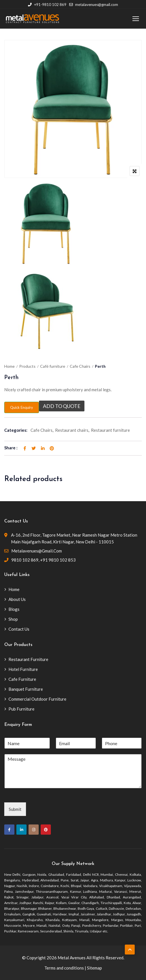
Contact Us (19, 629)
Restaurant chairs (72, 430)
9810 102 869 (25, 560)
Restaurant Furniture (28, 659)
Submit (15, 809)
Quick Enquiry (22, 407)
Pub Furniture (21, 709)
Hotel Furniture (23, 669)
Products (27, 366)
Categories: (16, 430)
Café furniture (53, 366)
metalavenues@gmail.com (94, 5)
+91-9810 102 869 (47, 5)
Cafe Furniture (22, 679)
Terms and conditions (64, 968)
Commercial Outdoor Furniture (37, 699)
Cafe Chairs (80, 366)
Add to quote (62, 406)
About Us (17, 599)
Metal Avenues (72, 958)
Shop (13, 619)
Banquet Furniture (26, 689)
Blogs (14, 609)
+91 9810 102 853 (58, 560)
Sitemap (94, 968)
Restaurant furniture (110, 430)
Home (9, 366)
